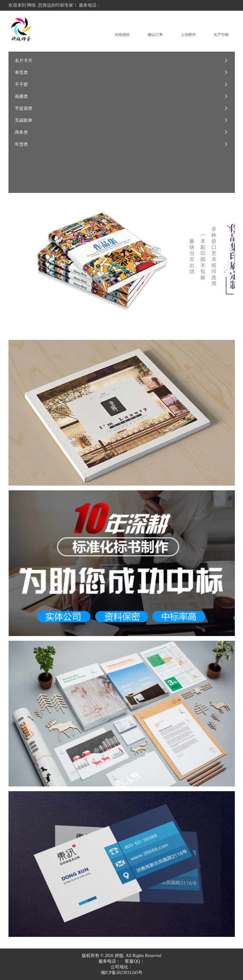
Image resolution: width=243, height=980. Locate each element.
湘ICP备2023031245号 (122, 973)
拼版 (119, 956)
